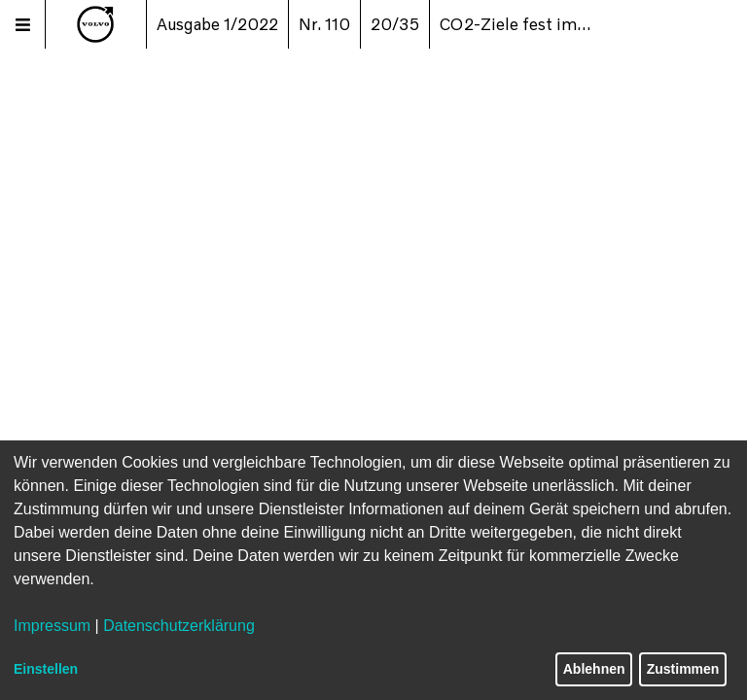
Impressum (52, 626)
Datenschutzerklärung (179, 626)
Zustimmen (683, 669)
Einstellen (46, 669)
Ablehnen (594, 669)
